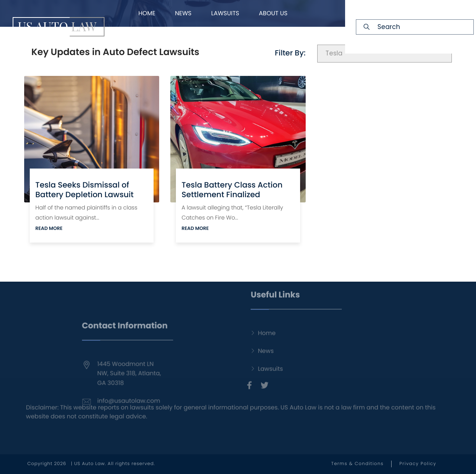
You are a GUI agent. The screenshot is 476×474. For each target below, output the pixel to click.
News (183, 13)
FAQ (220, 40)
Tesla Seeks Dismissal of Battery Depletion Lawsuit (84, 190)
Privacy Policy (418, 464)
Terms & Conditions (358, 464)
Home (147, 13)
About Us (273, 13)
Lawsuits (225, 13)
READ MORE (49, 229)
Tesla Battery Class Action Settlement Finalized (232, 190)
